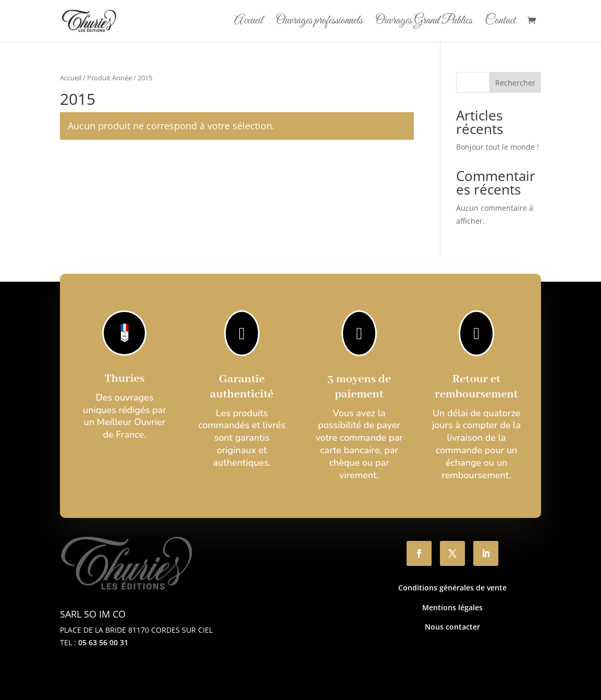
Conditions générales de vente (452, 588)
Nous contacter (452, 627)
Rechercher (515, 83)
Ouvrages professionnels (319, 23)
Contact (500, 23)
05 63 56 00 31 (103, 642)
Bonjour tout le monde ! (498, 147)
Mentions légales (452, 607)
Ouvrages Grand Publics (424, 23)
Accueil (248, 23)
